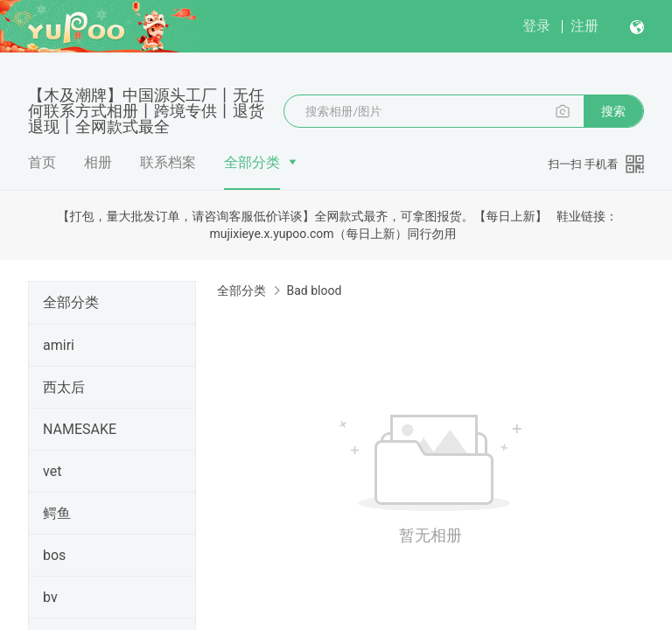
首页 (42, 162)
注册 (584, 26)
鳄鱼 (57, 513)
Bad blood (314, 290)
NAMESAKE (80, 429)
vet (52, 471)
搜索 (613, 111)
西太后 (64, 387)
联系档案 (168, 162)
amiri (59, 345)
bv (50, 597)
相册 (98, 162)
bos (54, 555)
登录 (536, 26)
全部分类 (252, 162)
